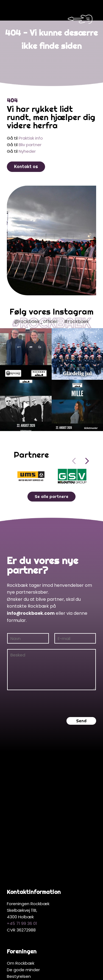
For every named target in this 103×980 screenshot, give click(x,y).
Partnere (16, 904)
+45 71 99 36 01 (22, 811)
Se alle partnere (51, 492)
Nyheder (27, 147)
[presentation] (49, 699)
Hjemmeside (82, 966)
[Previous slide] (74, 457)
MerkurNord (54, 972)
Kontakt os (26, 162)
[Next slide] (87, 457)
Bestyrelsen (19, 864)
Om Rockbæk (21, 851)
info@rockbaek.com (31, 609)
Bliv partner (30, 141)
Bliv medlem (19, 870)
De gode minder (23, 857)
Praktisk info (31, 134)
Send (81, 717)
